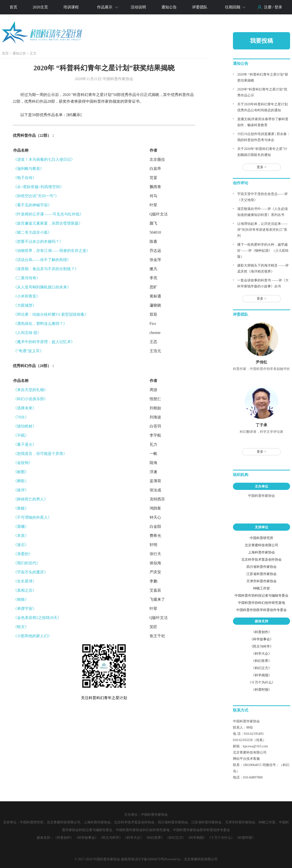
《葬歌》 (21, 481)
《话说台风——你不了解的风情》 (42, 260)
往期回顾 (233, 7)
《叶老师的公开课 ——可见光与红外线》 (48, 214)
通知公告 (169, 7)
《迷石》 (21, 545)
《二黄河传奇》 (27, 278)
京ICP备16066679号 (150, 859)
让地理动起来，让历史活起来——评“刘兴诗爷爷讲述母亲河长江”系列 (262, 230)
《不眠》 (21, 435)
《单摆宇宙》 (25, 609)
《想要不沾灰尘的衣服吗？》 (38, 241)
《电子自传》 (25, 178)
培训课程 (71, 7)
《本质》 (21, 536)
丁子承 (262, 425)
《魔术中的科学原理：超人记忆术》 (44, 342)
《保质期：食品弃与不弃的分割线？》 (46, 269)
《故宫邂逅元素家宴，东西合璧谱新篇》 (48, 223)
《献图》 (21, 472)
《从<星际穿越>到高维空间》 (38, 187)
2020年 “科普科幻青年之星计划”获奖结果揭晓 (104, 68)
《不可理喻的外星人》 (32, 517)
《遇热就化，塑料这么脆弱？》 (40, 324)
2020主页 (40, 7)
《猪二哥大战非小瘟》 (32, 232)
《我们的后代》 (27, 563)
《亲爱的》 (23, 554)
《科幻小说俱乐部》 (30, 399)
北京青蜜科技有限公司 (201, 859)
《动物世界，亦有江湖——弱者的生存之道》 (52, 251)
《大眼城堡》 (25, 305)
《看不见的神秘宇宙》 (32, 205)
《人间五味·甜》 (27, 333)
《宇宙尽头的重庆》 (30, 572)
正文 (33, 53)
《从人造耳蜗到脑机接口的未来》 (42, 287)
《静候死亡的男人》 (30, 499)
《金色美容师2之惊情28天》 (37, 618)
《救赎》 (21, 508)
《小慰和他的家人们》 (32, 636)
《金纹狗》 (23, 463)
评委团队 (200, 7)
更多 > (261, 167)
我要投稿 (262, 41)
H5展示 (74, 115)
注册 (268, 7)
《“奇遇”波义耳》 (28, 351)
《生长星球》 (25, 581)
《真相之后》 (25, 590)
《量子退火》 (25, 444)
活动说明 (138, 7)
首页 (13, 7)
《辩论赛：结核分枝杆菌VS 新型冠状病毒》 (51, 314)
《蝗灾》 (21, 627)
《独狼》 (21, 599)
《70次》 (21, 417)
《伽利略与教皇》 (29, 169)
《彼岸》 (21, 490)
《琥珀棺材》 (25, 426)
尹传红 (262, 362)
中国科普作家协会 (262, 496)
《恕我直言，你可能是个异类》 (40, 454)
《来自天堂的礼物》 (30, 390)
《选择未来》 (25, 408)
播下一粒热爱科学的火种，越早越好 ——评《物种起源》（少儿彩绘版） (263, 251)
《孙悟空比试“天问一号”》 (36, 196)
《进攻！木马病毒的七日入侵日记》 (44, 159)
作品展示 (105, 7)
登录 (278, 7)
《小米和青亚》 (27, 296)
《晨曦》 (21, 526)
